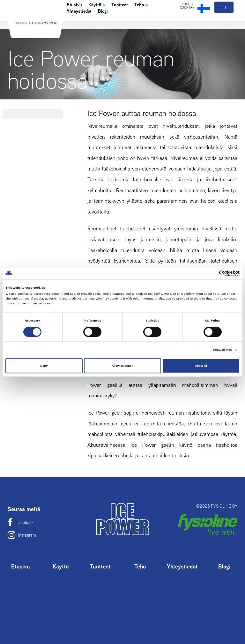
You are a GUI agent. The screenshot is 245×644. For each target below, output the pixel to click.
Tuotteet (132, 20)
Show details (222, 350)
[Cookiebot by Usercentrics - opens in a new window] (212, 273)
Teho (158, 20)
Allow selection (122, 366)
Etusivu (77, 20)
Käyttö (104, 20)
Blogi (113, 29)
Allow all (201, 366)
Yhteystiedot (83, 29)
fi (224, 22)
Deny (44, 366)
